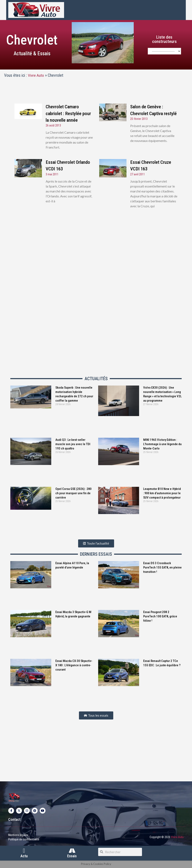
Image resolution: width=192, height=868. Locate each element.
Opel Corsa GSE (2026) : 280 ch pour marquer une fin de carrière (73, 493)
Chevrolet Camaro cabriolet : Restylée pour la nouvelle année (68, 113)
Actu (24, 856)
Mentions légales (18, 835)
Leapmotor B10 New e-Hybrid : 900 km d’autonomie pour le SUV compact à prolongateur (162, 493)
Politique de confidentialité (24, 839)
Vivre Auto (36, 75)
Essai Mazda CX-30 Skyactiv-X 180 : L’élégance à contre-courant (74, 665)
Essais (72, 856)
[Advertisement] (96, 263)
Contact (14, 819)
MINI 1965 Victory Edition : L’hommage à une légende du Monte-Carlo (162, 444)
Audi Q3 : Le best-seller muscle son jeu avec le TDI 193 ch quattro (73, 444)
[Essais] (72, 851)
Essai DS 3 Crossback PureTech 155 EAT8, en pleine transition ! (162, 567)
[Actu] (24, 851)
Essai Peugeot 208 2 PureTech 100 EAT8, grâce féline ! (160, 616)
